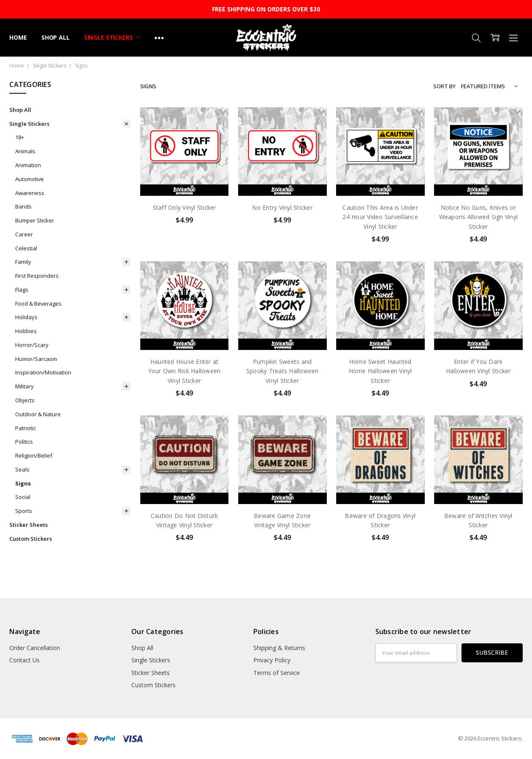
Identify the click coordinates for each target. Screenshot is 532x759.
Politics (24, 442)
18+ (20, 137)
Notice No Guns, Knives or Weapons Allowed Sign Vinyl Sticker (479, 217)
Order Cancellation (35, 648)
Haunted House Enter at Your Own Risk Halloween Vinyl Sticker (185, 371)
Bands (23, 206)
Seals (22, 469)
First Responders (37, 276)
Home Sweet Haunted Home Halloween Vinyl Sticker (380, 371)
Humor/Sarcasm (36, 359)
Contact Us (24, 660)
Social (23, 497)
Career (24, 234)
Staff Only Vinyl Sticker (185, 207)
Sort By (444, 86)
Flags (22, 290)
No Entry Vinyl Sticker (282, 207)
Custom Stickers (31, 539)
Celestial (26, 248)
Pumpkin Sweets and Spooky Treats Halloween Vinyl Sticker (282, 371)
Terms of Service (277, 673)
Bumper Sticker (35, 220)
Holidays (26, 317)
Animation (28, 165)
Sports (24, 511)
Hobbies (26, 331)
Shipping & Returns (279, 648)
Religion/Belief (34, 455)
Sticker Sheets (28, 525)
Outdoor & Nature (38, 414)
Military (24, 386)
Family (23, 262)
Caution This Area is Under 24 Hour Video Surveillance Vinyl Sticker (380, 217)
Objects (25, 400)
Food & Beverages (38, 304)
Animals (25, 151)
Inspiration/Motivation (43, 372)
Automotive (30, 179)
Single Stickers (112, 37)
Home (18, 37)
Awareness (30, 193)
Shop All (56, 37)
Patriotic (26, 428)
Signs (23, 483)
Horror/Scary (32, 345)
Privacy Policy (272, 660)
